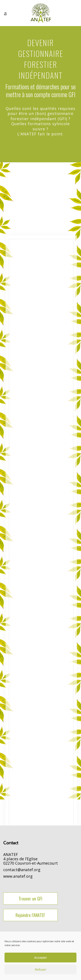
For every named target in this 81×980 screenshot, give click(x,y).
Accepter (40, 958)
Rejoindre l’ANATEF (30, 915)
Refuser (40, 969)
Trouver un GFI (30, 899)
